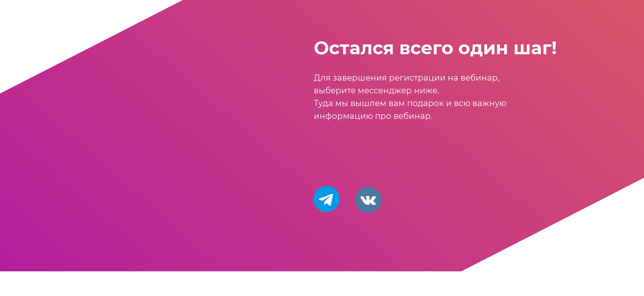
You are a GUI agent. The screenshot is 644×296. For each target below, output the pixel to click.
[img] (368, 200)
